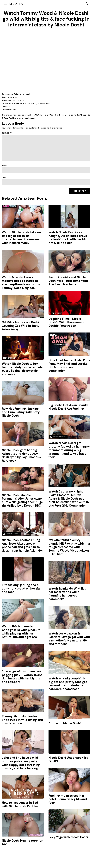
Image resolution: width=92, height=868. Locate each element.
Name (5, 165)
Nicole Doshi (44, 103)
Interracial (25, 94)
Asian (16, 94)
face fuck (12, 97)
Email (5, 177)
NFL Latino (16, 4)
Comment (7, 133)
